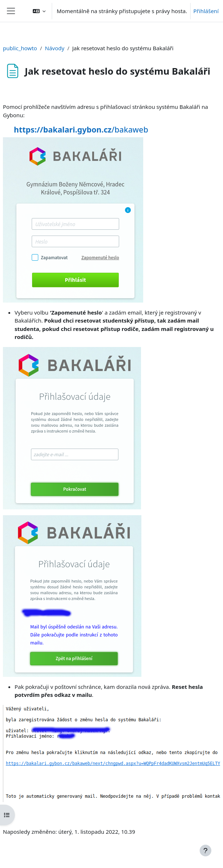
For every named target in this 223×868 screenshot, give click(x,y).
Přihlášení (206, 11)
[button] (39, 11)
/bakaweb (81, 129)
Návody (54, 48)
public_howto (20, 48)
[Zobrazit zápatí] (206, 851)
